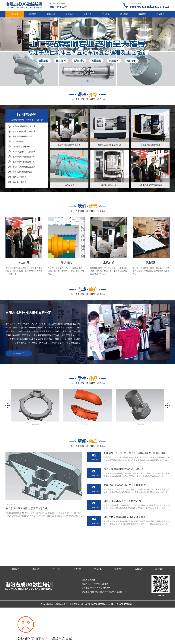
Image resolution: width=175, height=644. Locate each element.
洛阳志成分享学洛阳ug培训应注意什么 (27, 508)
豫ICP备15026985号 (126, 604)
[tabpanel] (87, 52)
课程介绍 (51, 14)
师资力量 (87, 14)
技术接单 (106, 14)
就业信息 (124, 14)
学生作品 (69, 14)
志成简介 (33, 14)
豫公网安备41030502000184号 (102, 604)
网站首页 (15, 14)
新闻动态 (142, 14)
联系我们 (160, 14)
